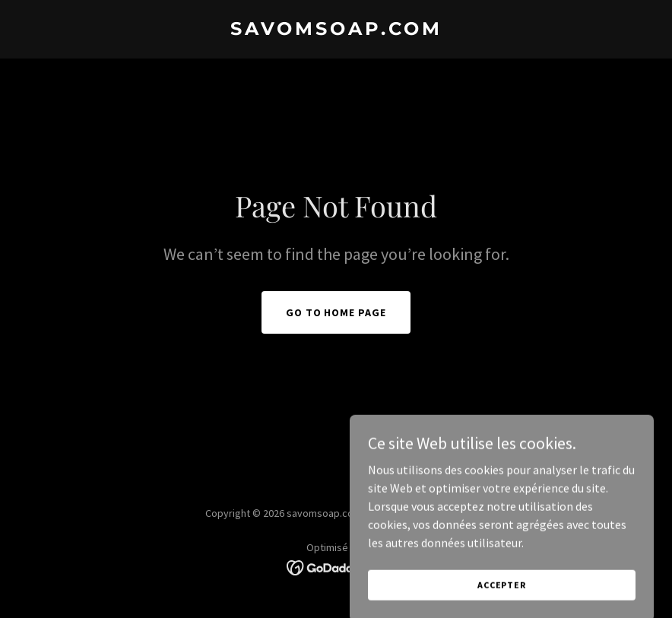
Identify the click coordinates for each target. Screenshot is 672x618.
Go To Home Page (336, 312)
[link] (336, 30)
